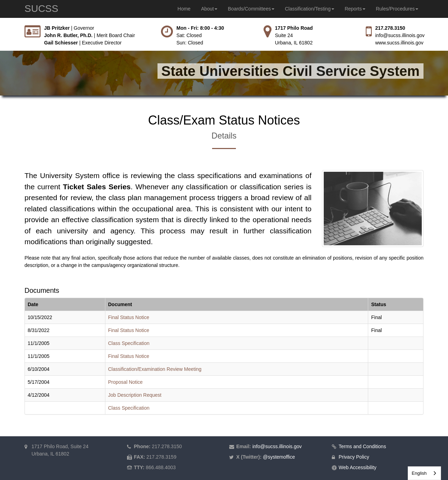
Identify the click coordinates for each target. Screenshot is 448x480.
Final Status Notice (129, 317)
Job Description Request (135, 395)
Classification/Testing (310, 9)
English (419, 473)
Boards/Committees (251, 9)
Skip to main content (0, 25)
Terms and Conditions (362, 446)
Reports (355, 9)
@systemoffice (279, 457)
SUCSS (41, 9)
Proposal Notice (125, 382)
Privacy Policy (354, 457)
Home (184, 9)
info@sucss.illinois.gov (400, 35)
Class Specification (129, 343)
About (209, 9)
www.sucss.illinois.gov (399, 43)
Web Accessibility (358, 467)
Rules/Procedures (397, 9)
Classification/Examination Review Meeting (155, 369)
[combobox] (424, 473)
